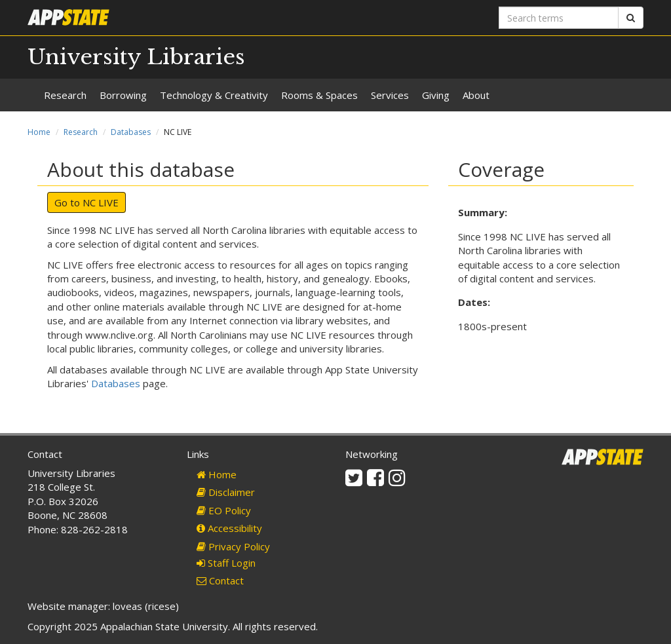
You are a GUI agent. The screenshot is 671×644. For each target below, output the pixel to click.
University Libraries (136, 57)
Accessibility (229, 528)
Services (390, 95)
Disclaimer (226, 492)
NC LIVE (101, 202)
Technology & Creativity (214, 95)
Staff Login (226, 563)
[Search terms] (559, 18)
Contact (220, 580)
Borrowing (123, 95)
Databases (131, 132)
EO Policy (224, 510)
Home (39, 132)
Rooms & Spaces (319, 95)
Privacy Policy (233, 546)
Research (65, 95)
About (476, 95)
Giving (436, 95)
